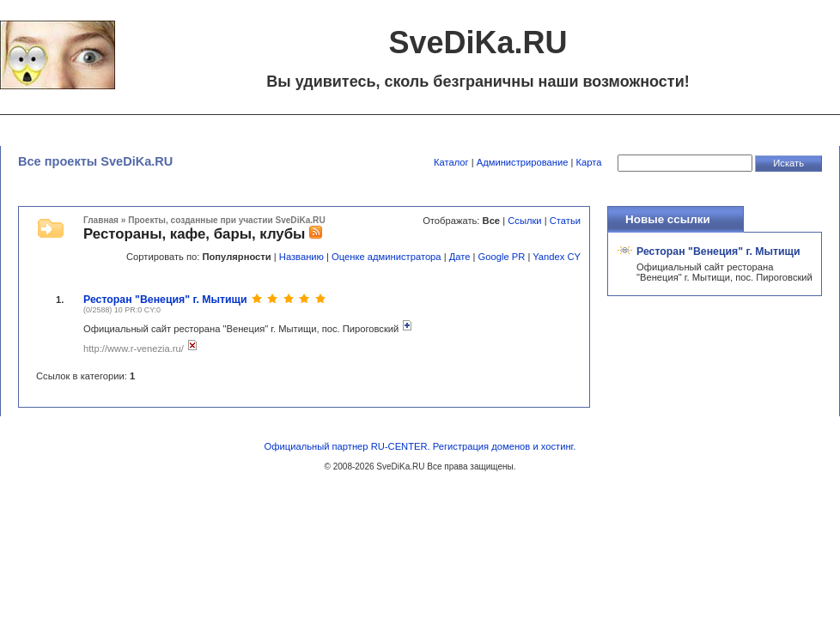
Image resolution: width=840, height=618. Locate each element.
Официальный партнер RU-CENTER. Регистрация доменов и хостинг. (420, 446)
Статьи (565, 221)
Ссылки (524, 221)
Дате (460, 257)
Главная (101, 220)
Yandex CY (557, 257)
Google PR (502, 257)
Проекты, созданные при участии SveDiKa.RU (226, 220)
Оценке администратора (386, 257)
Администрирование (523, 162)
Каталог (451, 162)
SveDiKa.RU (400, 467)
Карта (589, 162)
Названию (301, 257)
